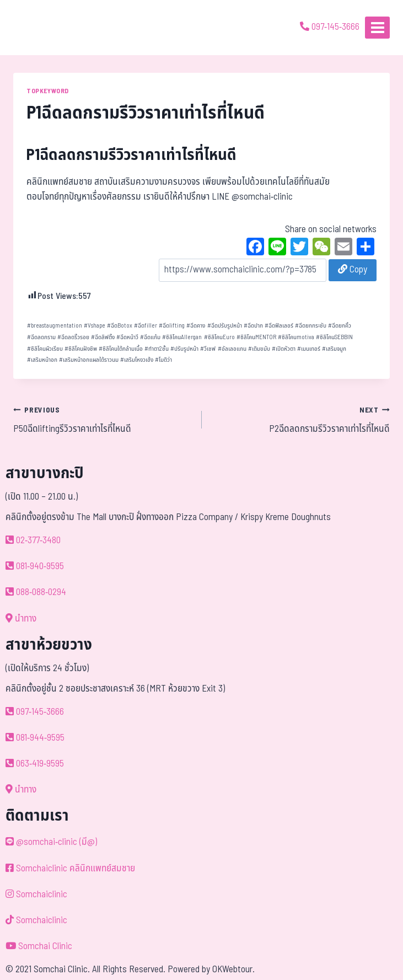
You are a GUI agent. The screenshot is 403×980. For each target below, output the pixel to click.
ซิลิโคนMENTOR (256, 337)
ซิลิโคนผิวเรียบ (45, 349)
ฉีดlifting (172, 326)
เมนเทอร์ (309, 349)
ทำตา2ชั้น (157, 349)
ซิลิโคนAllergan (182, 337)
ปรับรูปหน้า (184, 349)
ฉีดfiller (146, 326)
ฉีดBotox (120, 326)
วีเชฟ (208, 349)
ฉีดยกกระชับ (311, 326)
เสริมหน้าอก (42, 360)
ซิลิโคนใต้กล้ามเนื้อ (121, 349)
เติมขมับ (259, 349)
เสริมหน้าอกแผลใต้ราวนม (89, 360)
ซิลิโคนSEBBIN (334, 337)
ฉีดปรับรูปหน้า (225, 326)
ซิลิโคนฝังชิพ (81, 349)
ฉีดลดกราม (41, 337)
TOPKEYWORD (48, 91)
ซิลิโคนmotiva (296, 337)
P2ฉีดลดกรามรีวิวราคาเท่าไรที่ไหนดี (301, 420)
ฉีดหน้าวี (127, 337)
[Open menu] (377, 27)
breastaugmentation (55, 326)
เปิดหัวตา (284, 349)
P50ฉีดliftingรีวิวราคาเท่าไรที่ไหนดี (103, 420)
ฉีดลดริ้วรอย (73, 337)
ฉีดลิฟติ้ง (103, 337)
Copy (353, 270)
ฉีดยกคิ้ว (340, 326)
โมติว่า (163, 360)
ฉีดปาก (253, 326)
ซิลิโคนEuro (219, 337)
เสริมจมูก (334, 349)
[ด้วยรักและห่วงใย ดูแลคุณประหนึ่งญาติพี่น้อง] (40, 28)
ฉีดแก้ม (150, 337)
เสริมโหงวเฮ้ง (137, 360)
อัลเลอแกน (232, 349)
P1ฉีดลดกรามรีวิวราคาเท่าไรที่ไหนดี (131, 155)
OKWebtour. (233, 970)
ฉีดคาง (196, 326)
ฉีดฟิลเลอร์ (279, 326)
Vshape (95, 326)
